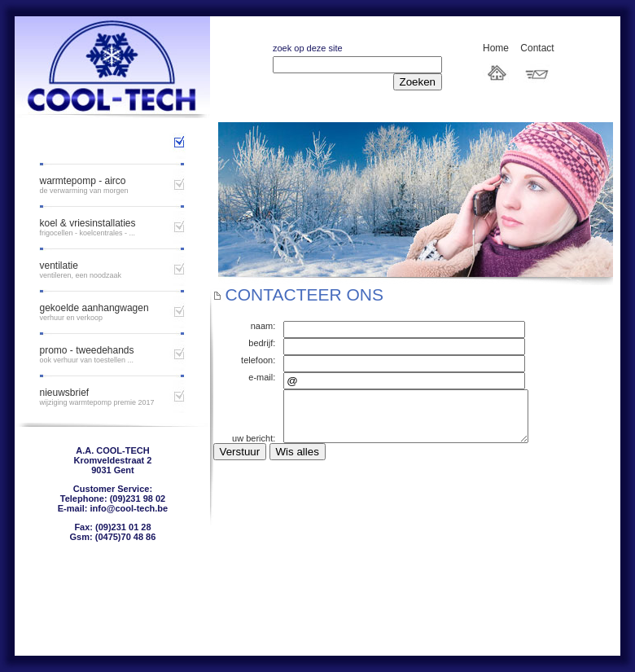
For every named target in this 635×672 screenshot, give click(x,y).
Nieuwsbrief (64, 393)
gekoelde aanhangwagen (94, 308)
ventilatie (58, 266)
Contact (537, 48)
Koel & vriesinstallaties (87, 223)
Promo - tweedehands (86, 350)
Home (496, 48)
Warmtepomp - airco (82, 181)
